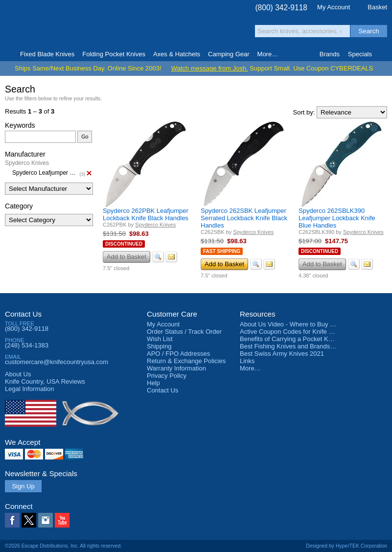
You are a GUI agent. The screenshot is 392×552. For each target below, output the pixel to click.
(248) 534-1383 (27, 345)
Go (85, 137)
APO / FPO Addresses (178, 354)
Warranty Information (176, 368)
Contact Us (23, 314)
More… (250, 368)
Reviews (45, 381)
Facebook (12, 520)
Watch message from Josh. (210, 68)
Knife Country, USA (46, 25)
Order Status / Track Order (184, 332)
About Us (18, 374)
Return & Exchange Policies (186, 361)
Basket (377, 7)
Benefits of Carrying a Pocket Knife (289, 339)
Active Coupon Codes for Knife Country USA (303, 332)
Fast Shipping (222, 251)
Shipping (159, 346)
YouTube (62, 520)
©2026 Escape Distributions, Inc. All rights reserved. (63, 546)
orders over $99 (170, 30)
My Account (334, 7)
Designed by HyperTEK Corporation (346, 546)
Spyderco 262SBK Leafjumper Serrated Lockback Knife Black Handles (244, 218)
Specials (360, 54)
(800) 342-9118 (281, 8)
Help (153, 383)
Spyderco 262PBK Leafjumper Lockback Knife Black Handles (146, 214)
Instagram (46, 520)
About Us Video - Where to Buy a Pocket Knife (305, 324)
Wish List (160, 339)
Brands (330, 54)
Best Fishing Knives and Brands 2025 (293, 346)
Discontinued (124, 244)
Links (247, 361)
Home (8, 54)
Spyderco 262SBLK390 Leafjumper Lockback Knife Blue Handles (337, 218)
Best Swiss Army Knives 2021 (282, 354)
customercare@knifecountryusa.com (57, 362)
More (268, 54)
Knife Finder (384, 54)
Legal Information (29, 389)
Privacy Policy (167, 376)
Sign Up (23, 486)
